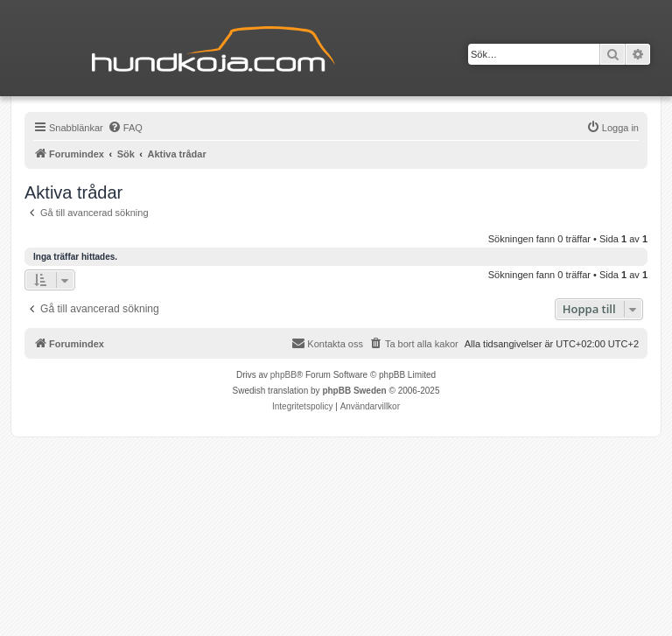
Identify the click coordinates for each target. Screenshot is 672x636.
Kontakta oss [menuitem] (327, 343)
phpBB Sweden (354, 391)
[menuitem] (125, 128)
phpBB (283, 375)
